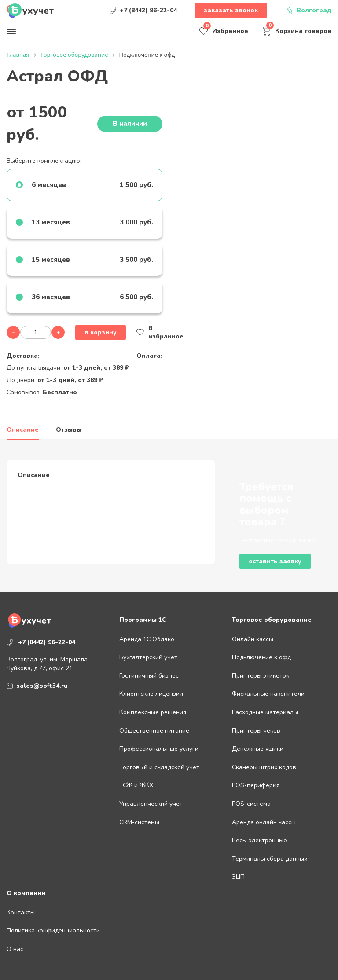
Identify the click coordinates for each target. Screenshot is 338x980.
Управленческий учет (151, 804)
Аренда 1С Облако (147, 639)
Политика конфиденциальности (53, 930)
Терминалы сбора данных (270, 859)
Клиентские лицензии (151, 694)
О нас (15, 949)
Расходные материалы (265, 712)
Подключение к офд (261, 657)
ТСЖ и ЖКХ (136, 785)
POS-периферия (256, 785)
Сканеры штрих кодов (264, 767)
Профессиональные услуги (159, 749)
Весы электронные (259, 840)
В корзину (101, 332)
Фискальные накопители (268, 694)
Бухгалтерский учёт (148, 657)
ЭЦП (238, 877)
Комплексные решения (153, 712)
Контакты (21, 912)
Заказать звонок (231, 10)
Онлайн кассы (253, 639)
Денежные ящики (258, 749)
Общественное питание (154, 731)
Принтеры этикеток (261, 676)
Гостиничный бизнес (149, 676)
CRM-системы (139, 822)
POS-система (251, 804)
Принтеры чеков (256, 731)
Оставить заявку (275, 561)
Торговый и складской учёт (159, 767)
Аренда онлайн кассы (264, 822)
